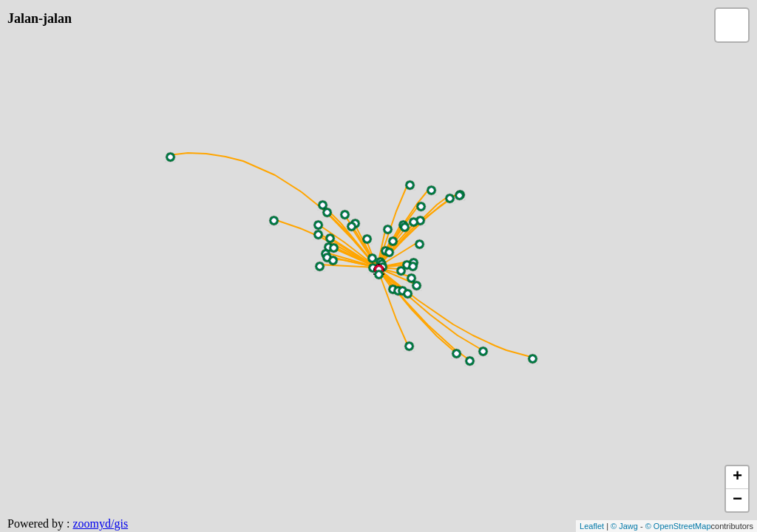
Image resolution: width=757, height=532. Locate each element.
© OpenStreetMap (678, 526)
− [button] (737, 500)
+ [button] (737, 477)
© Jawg (624, 526)
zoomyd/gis (100, 524)
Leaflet (592, 526)
